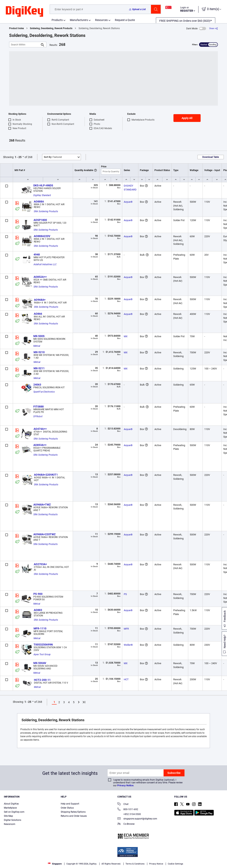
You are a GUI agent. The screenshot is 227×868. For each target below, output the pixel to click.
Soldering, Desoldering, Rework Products (51, 28)
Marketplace (10, 808)
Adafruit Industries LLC (45, 264)
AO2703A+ (40, 564)
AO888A (39, 202)
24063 (37, 385)
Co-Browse (126, 824)
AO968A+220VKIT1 (46, 475)
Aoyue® (128, 202)
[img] (24, 12)
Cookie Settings (175, 864)
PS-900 (38, 594)
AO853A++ (40, 445)
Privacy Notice (125, 785)
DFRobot (38, 416)
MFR (126, 629)
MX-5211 (39, 368)
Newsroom (10, 824)
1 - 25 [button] (18, 157)
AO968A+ (40, 300)
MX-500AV (40, 663)
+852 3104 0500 (129, 814)
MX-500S (39, 336)
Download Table (211, 157)
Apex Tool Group (42, 654)
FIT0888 (39, 407)
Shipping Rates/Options (73, 812)
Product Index (16, 28)
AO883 (38, 610)
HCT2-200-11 (42, 680)
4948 (37, 255)
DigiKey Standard (42, 195)
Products (57, 20)
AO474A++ (40, 429)
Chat (123, 804)
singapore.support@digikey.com (137, 819)
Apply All (187, 118)
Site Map (8, 816)
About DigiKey (11, 804)
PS (125, 594)
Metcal (37, 346)
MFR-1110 (40, 628)
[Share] (214, 28)
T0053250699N (43, 645)
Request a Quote (125, 20)
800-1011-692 (128, 810)
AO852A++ (40, 277)
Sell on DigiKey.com (14, 812)
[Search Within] (25, 45)
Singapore (55, 864)
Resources (101, 20)
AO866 (38, 314)
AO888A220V (42, 236)
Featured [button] (53, 157)
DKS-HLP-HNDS (43, 185)
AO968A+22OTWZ (44, 534)
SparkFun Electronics (44, 392)
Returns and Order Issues (74, 816)
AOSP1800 (40, 220)
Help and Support (70, 804)
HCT (126, 679)
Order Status (67, 808)
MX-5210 (39, 352)
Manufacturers (79, 20)
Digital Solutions (13, 820)
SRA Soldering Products (46, 211)
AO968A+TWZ (42, 505)
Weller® (128, 645)
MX (126, 336)
